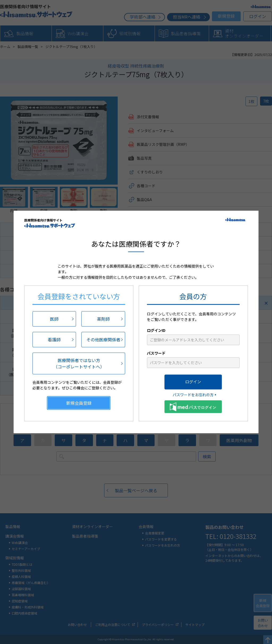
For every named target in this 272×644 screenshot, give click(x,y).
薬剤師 (103, 319)
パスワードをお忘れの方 (193, 395)
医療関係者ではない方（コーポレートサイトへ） (79, 363)
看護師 (54, 340)
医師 (54, 319)
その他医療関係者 (103, 340)
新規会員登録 (79, 403)
